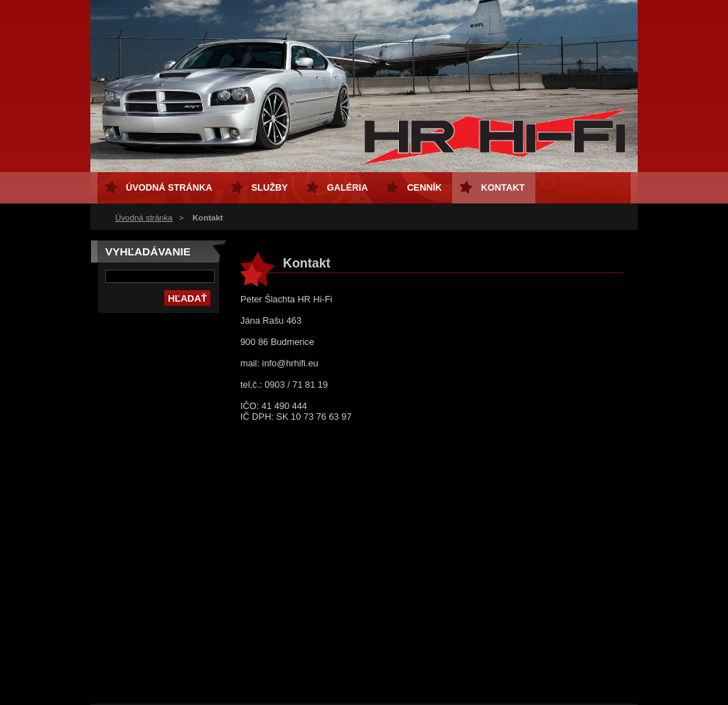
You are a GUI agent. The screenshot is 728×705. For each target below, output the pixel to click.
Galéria (348, 187)
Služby (270, 187)
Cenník (424, 187)
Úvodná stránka (144, 218)
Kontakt (503, 187)
